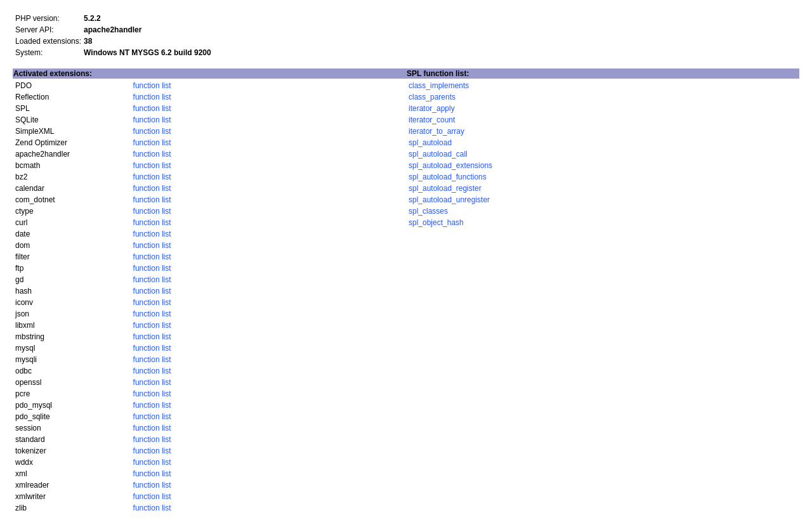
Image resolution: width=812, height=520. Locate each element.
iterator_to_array (436, 131)
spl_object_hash (436, 223)
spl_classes (428, 211)
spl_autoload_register (445, 188)
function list (152, 86)
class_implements (439, 86)
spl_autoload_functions (448, 177)
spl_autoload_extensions (450, 166)
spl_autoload (430, 143)
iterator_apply (432, 108)
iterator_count (432, 120)
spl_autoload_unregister (449, 200)
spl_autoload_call (438, 154)
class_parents (432, 97)
